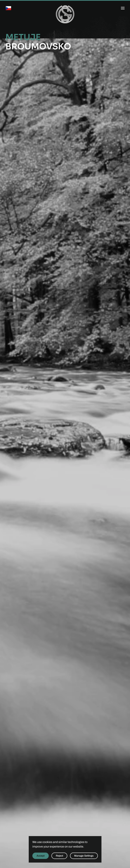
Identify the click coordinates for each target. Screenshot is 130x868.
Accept (41, 856)
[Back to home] (65, 14)
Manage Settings (84, 856)
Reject (59, 856)
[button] (123, 8)
